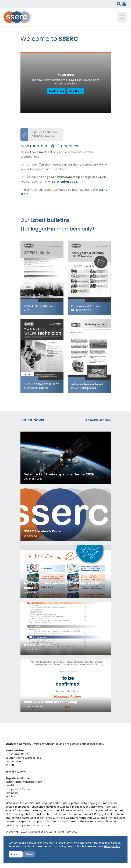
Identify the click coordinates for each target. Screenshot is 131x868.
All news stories (98, 420)
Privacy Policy (112, 847)
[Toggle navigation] (122, 17)
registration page (64, 182)
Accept (16, 855)
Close (29, 855)
